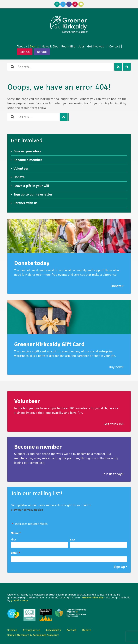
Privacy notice (32, 630)
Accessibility (53, 630)
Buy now (116, 367)
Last (73, 540)
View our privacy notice (27, 510)
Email (15, 553)
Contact (72, 630)
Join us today (113, 474)
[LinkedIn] (63, 4)
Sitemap (12, 630)
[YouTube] (81, 4)
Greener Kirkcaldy (69, 23)
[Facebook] (69, 4)
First (14, 540)
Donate (42, 52)
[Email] (57, 4)
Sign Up (119, 567)
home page (15, 103)
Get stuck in (114, 424)
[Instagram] (75, 4)
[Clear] (118, 67)
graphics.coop (19, 600)
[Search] (127, 67)
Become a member (28, 160)
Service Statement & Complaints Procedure (33, 635)
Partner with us (25, 203)
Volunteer (21, 168)
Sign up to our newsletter (33, 194)
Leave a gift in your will (31, 186)
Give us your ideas (27, 151)
